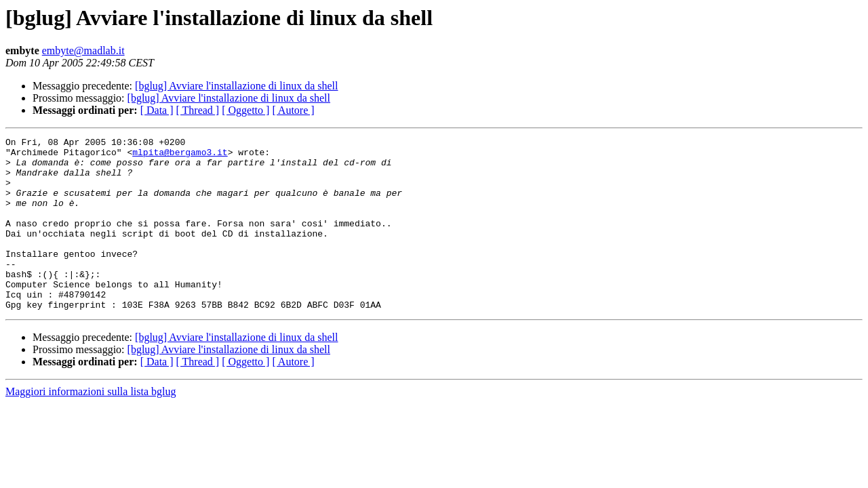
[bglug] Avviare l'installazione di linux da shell (236, 86)
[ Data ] (157, 110)
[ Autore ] (293, 110)
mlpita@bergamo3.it (180, 156)
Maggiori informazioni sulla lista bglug (91, 426)
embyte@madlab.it (83, 50)
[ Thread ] (198, 110)
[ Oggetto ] (245, 110)
